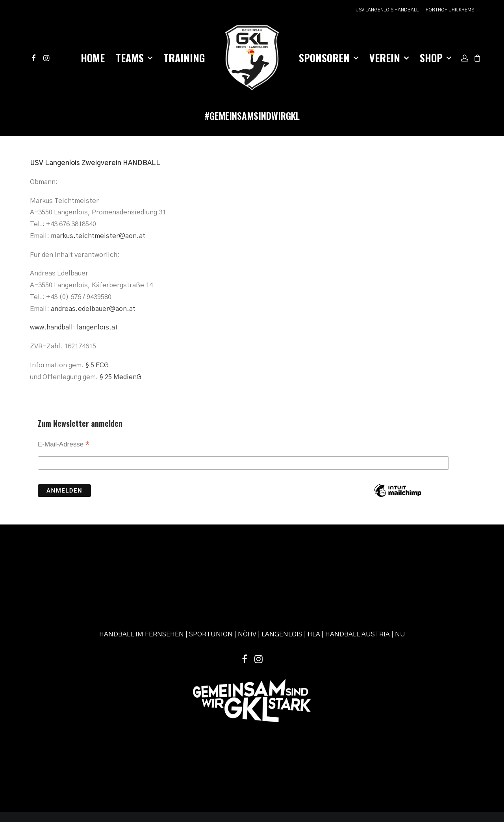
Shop (435, 58)
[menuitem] (388, 10)
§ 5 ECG (97, 365)
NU (400, 587)
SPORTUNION (211, 587)
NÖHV (247, 587)
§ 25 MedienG (120, 377)
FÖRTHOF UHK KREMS (450, 10)
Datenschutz (235, 775)
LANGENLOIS (282, 587)
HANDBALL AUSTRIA (358, 587)
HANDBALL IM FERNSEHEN (142, 587)
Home (93, 58)
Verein (389, 58)
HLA (314, 587)
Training (184, 58)
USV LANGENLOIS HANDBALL (387, 10)
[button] (35, 58)
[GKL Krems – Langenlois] (252, 58)
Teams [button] (134, 58)
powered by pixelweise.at (283, 775)
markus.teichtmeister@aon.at (98, 236)
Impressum (204, 775)
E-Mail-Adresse (64, 445)
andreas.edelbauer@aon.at (93, 309)
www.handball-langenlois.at (74, 327)
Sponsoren (329, 58)
